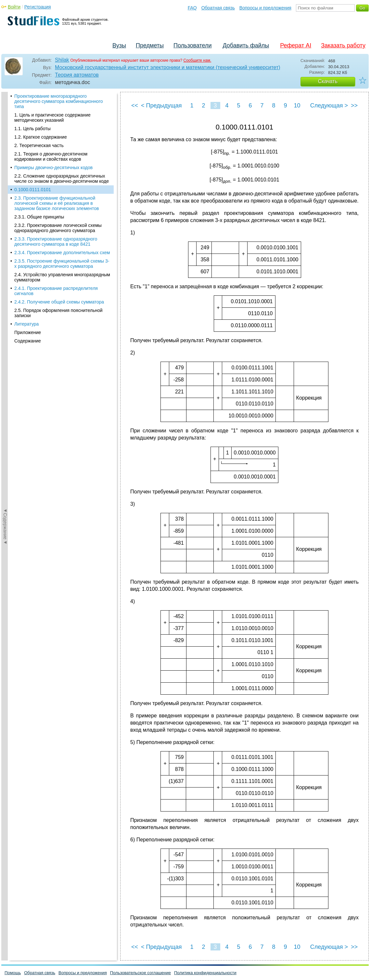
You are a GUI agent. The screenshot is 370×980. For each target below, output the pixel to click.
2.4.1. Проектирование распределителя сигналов (56, 265)
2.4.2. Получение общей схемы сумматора (59, 276)
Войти (14, 7)
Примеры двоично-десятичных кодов (53, 142)
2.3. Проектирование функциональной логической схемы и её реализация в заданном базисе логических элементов (57, 177)
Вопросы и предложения (265, 8)
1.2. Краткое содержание (41, 111)
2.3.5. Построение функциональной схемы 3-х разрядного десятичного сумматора (62, 238)
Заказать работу (343, 45)
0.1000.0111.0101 (33, 164)
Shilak (62, 60)
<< (135, 105)
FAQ (192, 8)
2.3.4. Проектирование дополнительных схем (62, 227)
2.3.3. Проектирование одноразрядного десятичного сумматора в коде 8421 (56, 216)
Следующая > (329, 105)
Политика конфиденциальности (205, 973)
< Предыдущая (161, 105)
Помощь (13, 973)
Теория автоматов (77, 75)
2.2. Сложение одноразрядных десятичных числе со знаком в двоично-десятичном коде (62, 153)
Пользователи (192, 45)
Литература (26, 298)
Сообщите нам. (198, 60)
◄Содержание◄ (5, 205)
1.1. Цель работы (32, 103)
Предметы (150, 45)
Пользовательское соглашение (140, 973)
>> (354, 105)
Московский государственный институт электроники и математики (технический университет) (168, 67)
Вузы (119, 45)
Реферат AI (296, 45)
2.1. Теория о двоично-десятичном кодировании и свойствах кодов (51, 130)
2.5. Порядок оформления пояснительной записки (58, 287)
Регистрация (38, 7)
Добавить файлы (246, 45)
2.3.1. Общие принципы (39, 191)
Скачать (328, 81)
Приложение (28, 306)
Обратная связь (218, 8)
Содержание (28, 315)
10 (297, 105)
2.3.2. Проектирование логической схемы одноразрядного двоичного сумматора (58, 202)
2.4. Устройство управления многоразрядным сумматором (62, 251)
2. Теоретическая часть (39, 119)
